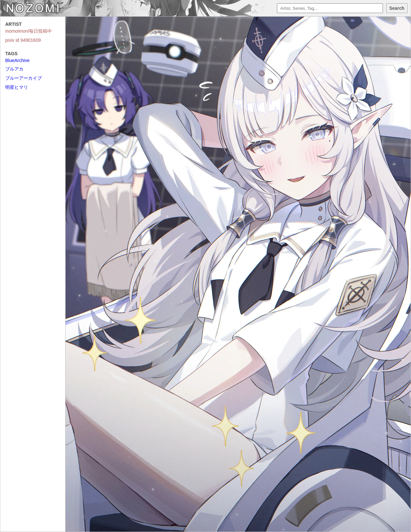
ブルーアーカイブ (23, 78)
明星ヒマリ (17, 87)
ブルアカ (14, 69)
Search (397, 8)
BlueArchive (17, 60)
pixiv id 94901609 (23, 40)
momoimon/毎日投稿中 (29, 31)
